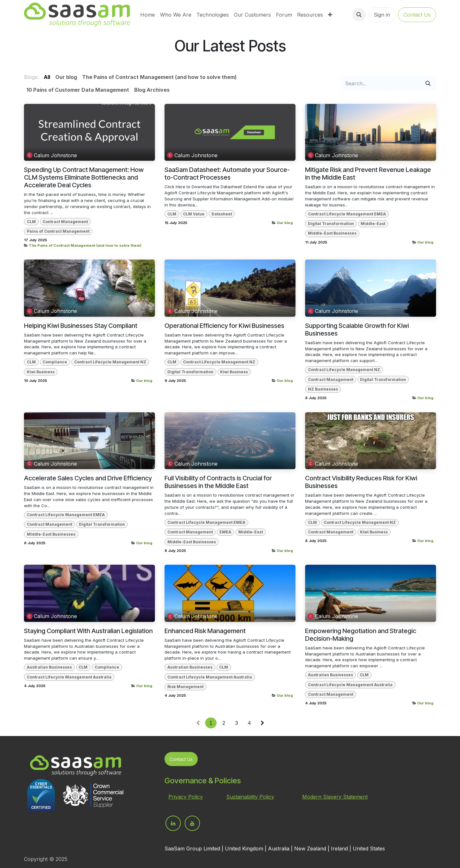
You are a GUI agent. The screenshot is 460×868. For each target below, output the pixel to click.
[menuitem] (148, 15)
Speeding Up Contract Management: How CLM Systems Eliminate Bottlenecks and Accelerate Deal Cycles (84, 177)
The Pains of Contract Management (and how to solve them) (85, 245)
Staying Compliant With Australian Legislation (88, 631)
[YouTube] (192, 823)
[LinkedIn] (173, 823)
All (47, 77)
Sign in (382, 15)
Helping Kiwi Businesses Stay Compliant (81, 326)
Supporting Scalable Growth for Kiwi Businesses (357, 329)
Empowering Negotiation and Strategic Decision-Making (361, 635)
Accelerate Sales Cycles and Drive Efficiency (88, 478)
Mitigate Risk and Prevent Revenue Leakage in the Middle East (368, 174)
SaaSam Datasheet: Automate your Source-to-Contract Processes (227, 174)
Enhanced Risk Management (205, 631)
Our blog (285, 223)
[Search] (428, 83)
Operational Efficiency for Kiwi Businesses (224, 326)
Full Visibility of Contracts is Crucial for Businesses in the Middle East (218, 482)
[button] (359, 15)
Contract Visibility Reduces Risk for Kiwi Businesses (361, 482)
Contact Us (417, 15)
